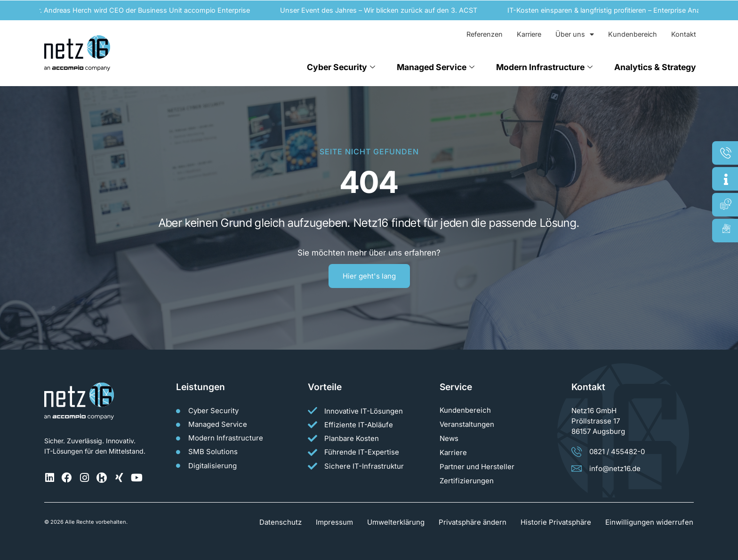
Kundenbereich (633, 34)
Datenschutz (281, 522)
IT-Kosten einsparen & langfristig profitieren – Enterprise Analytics (614, 10)
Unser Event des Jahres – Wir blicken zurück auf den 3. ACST (381, 10)
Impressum (334, 522)
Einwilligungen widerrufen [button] (649, 522)
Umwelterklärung (396, 522)
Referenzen (485, 34)
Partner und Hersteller (477, 467)
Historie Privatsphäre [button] (556, 522)
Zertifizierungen (467, 481)
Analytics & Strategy (655, 67)
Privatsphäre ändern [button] (473, 522)
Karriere (529, 34)
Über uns (575, 34)
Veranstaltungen (467, 424)
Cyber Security (341, 67)
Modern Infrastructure (544, 67)
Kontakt (684, 34)
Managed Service (436, 67)
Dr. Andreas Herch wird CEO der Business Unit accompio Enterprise (144, 10)
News (449, 438)
